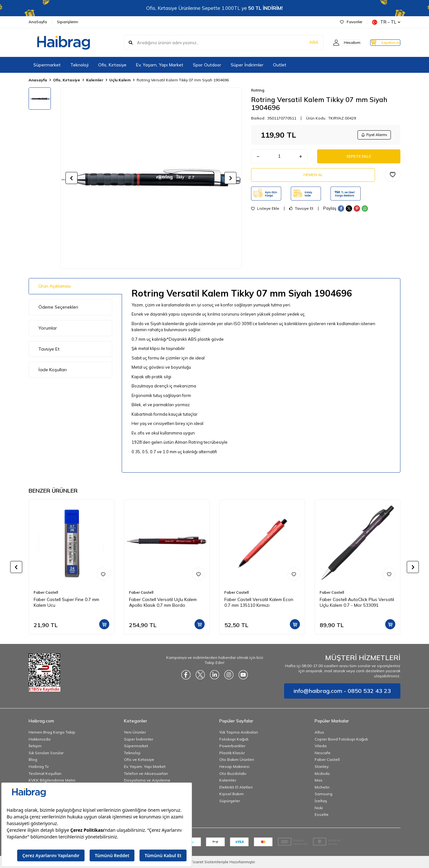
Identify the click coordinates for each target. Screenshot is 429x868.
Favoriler (351, 22)
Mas (319, 780)
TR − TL (386, 22)
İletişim (35, 746)
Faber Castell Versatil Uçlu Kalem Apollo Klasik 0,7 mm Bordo (163, 602)
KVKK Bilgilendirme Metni (52, 780)
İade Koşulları (53, 370)
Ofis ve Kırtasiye (139, 759)
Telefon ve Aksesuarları (146, 773)
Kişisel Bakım (232, 794)
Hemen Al (313, 179)
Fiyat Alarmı (372, 135)
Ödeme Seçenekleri (58, 307)
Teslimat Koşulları (45, 773)
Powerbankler (232, 746)
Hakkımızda (40, 739)
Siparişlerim (68, 22)
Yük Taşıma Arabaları (239, 732)
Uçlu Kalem (120, 80)
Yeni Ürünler (135, 732)
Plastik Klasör (232, 753)
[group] (151, 178)
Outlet (280, 65)
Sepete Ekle (359, 159)
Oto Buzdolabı (233, 773)
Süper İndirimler (247, 65)
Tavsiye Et (301, 214)
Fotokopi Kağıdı (234, 739)
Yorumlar (48, 328)
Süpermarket (47, 65)
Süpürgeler (230, 801)
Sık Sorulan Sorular (46, 753)
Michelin (322, 787)
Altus (319, 732)
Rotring (258, 90)
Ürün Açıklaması (55, 286)
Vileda (321, 746)
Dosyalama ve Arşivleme (147, 780)
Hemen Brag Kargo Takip (52, 732)
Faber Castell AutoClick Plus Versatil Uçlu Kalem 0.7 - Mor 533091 (357, 602)
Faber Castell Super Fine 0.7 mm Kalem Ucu (66, 602)
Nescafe (323, 753)
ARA (301, 43)
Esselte (322, 814)
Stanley (322, 766)
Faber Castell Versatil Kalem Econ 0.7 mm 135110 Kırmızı (259, 602)
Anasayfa (38, 80)
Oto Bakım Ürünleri (237, 759)
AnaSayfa (38, 22)
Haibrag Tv (39, 766)
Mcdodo (322, 773)
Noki (319, 808)
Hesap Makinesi (234, 766)
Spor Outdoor (207, 65)
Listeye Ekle (265, 214)
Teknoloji (79, 65)
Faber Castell (46, 592)
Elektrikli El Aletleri (236, 787)
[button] (71, 178)
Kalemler (95, 80)
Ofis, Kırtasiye (112, 65)
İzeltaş (321, 801)
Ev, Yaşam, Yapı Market (160, 65)
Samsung (323, 794)
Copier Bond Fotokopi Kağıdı (341, 739)
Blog (33, 759)
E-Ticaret (195, 862)
